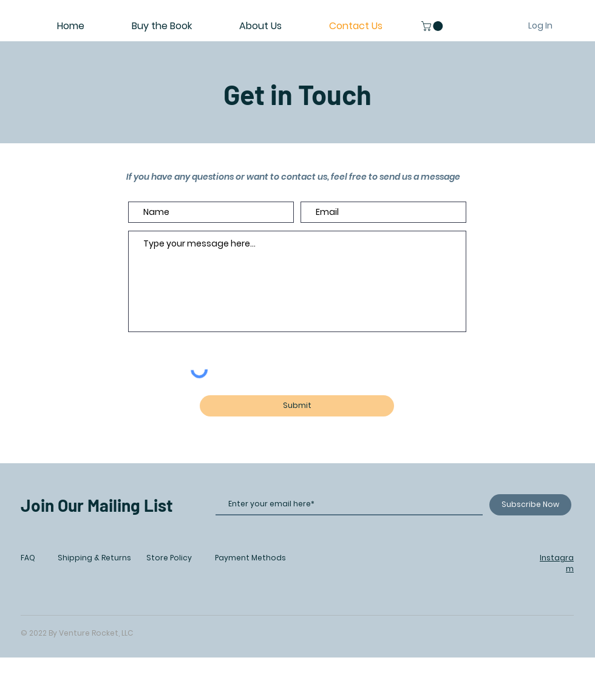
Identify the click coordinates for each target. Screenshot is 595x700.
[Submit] (297, 406)
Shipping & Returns (94, 558)
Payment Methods (250, 558)
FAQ (28, 558)
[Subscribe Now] (530, 505)
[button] (433, 26)
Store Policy (169, 558)
